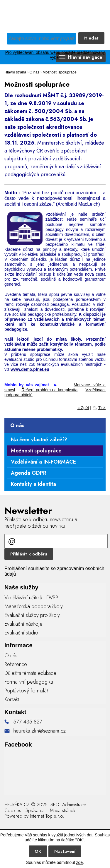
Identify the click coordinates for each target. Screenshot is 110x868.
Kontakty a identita (33, 484)
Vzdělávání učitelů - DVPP (31, 598)
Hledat (91, 38)
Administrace (74, 805)
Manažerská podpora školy (34, 606)
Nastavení (65, 851)
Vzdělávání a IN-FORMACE (43, 462)
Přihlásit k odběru (29, 554)
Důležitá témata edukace (30, 673)
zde (79, 862)
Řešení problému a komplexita (49, 390)
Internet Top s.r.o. (47, 816)
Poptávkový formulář (26, 691)
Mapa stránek (63, 810)
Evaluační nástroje (23, 624)
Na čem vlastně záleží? (39, 440)
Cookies (13, 810)
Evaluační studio (21, 633)
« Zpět (83, 408)
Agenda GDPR (29, 473)
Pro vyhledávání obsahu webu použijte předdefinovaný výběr (55, 55)
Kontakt (12, 699)
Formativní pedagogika (29, 682)
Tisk (102, 408)
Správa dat (35, 810)
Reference (16, 664)
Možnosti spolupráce (36, 451)
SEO (54, 805)
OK (38, 851)
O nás (34, 72)
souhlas (40, 835)
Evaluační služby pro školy (32, 615)
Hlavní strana (15, 72)
